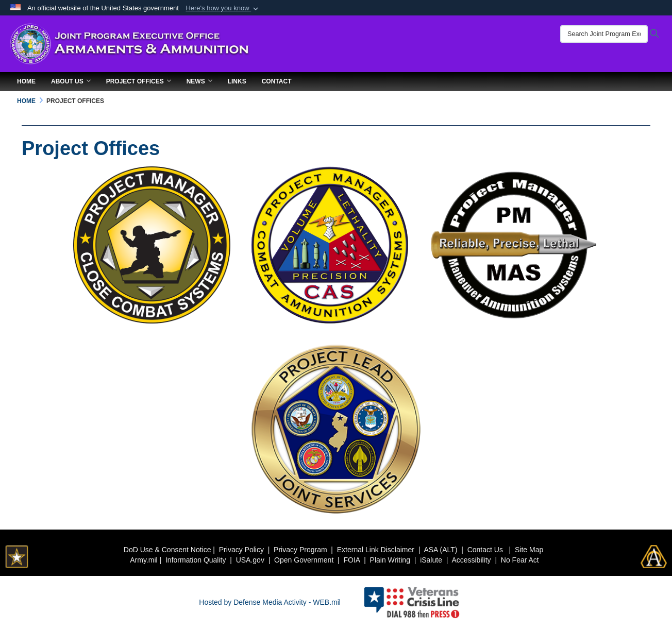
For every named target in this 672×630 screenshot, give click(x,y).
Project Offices (139, 81)
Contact (277, 81)
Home (26, 81)
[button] (223, 8)
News (199, 81)
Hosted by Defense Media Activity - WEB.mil (270, 602)
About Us (71, 81)
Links (237, 81)
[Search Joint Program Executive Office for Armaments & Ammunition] (604, 34)
